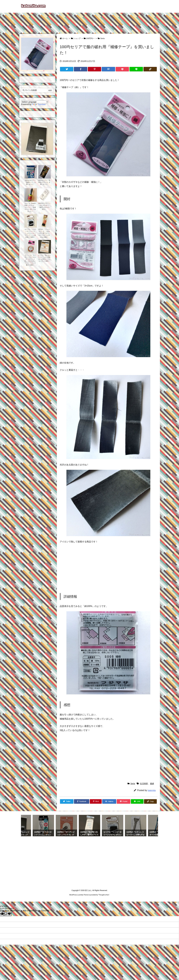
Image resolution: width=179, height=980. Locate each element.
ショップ (77, 38)
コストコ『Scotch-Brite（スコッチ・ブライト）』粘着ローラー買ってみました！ (30, 207)
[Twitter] (67, 69)
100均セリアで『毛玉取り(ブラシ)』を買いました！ (44, 182)
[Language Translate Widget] (35, 102)
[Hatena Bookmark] (108, 69)
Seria (102, 38)
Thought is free (104, 895)
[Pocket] (122, 69)
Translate (39, 104)
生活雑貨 (144, 784)
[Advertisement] (89, 22)
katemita (152, 790)
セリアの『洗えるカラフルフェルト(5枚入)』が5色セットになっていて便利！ (44, 258)
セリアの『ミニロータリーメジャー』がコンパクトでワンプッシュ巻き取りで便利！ (30, 233)
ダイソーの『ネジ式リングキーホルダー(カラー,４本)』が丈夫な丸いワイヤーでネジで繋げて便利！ (30, 260)
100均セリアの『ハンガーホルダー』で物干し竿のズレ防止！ (44, 206)
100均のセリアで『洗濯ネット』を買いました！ (30, 182)
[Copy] (150, 69)
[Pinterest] (94, 69)
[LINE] (136, 69)
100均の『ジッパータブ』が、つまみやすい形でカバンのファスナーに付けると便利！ (44, 233)
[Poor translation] (8, 914)
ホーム (65, 38)
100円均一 (90, 38)
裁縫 (152, 784)
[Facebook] (80, 69)
